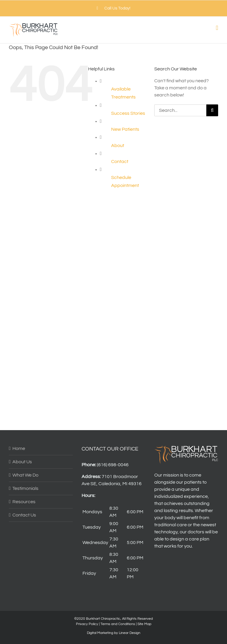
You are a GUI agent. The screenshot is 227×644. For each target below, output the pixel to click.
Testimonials (25, 488)
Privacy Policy (87, 624)
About (118, 146)
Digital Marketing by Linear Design (114, 633)
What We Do (25, 475)
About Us (22, 462)
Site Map (144, 624)
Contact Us (24, 515)
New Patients (125, 129)
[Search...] (180, 110)
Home (19, 448)
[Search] (212, 110)
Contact (120, 162)
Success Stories (128, 113)
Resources (24, 502)
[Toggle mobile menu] (217, 28)
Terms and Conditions (118, 624)
